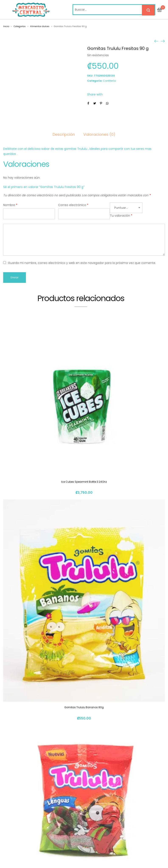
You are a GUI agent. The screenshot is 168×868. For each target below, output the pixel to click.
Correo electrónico (73, 205)
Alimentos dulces (40, 26)
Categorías (20, 26)
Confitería (109, 81)
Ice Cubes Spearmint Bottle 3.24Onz (84, 482)
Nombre (10, 205)
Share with (95, 94)
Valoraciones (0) (99, 134)
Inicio (6, 26)
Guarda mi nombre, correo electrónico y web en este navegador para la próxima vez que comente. (82, 263)
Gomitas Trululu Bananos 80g (84, 707)
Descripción (64, 134)
